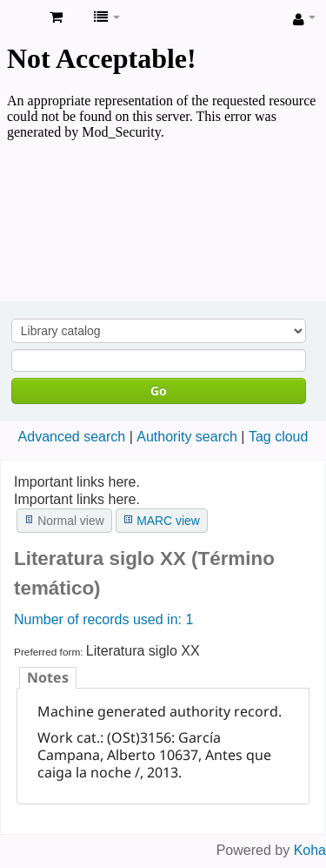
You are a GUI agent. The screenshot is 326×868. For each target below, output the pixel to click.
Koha (310, 850)
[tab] (48, 678)
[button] (56, 17)
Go (159, 390)
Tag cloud (279, 437)
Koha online (18, 18)
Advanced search (72, 437)
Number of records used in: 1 (103, 619)
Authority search (187, 437)
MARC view (168, 521)
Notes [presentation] (48, 677)
